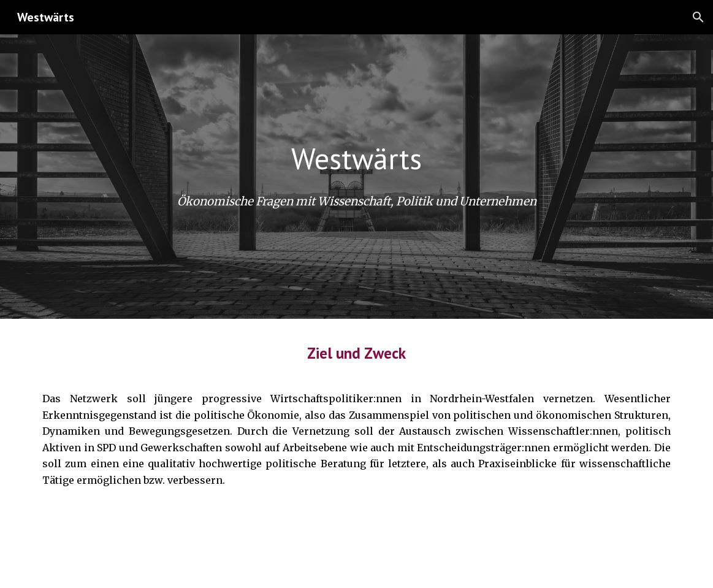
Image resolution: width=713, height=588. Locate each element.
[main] (356, 158)
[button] (698, 17)
